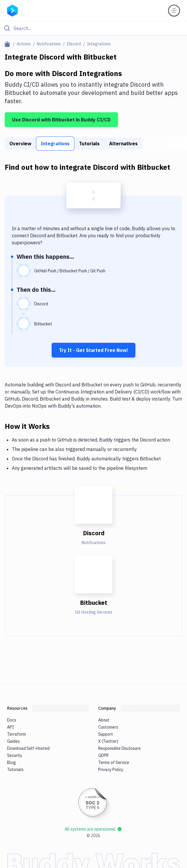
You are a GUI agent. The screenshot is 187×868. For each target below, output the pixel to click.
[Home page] (8, 44)
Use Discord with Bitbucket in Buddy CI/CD (61, 120)
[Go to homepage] (12, 10)
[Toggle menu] (174, 11)
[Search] (98, 28)
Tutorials (89, 144)
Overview (20, 144)
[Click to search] (93, 28)
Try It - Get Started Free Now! (93, 350)
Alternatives (123, 144)
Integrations (55, 144)
